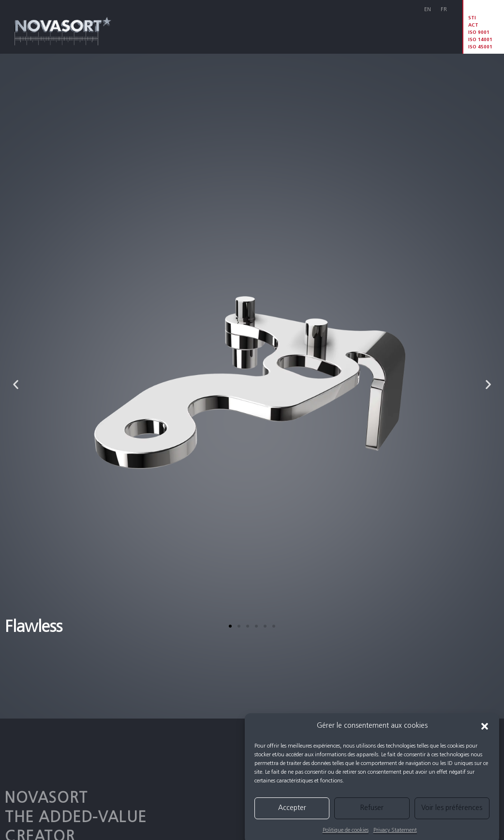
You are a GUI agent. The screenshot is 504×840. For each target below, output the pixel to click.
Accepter (292, 819)
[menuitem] (428, 10)
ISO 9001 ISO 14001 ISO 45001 (480, 40)
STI (472, 18)
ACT (473, 25)
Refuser (372, 819)
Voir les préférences (452, 819)
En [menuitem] (428, 10)
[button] (485, 737)
